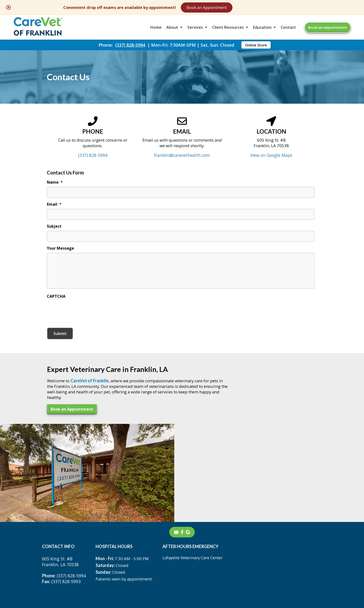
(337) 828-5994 (130, 50)
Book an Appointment (251, 8)
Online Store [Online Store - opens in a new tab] (256, 50)
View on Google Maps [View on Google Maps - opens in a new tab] (271, 168)
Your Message (60, 262)
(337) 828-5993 (61, 527)
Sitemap (176, 568)
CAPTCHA (56, 313)
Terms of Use (206, 568)
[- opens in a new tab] (182, 478)
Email (54, 218)
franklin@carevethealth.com (182, 168)
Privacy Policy (241, 568)
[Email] (176, 478)
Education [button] (262, 30)
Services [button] (195, 30)
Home (156, 30)
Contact (288, 30)
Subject (54, 240)
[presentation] (84, 327)
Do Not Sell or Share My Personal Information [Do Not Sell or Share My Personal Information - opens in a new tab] (182, 579)
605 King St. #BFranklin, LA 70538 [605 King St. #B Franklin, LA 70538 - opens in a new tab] (61, 507)
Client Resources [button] (228, 30)
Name (55, 196)
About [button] (172, 30)
